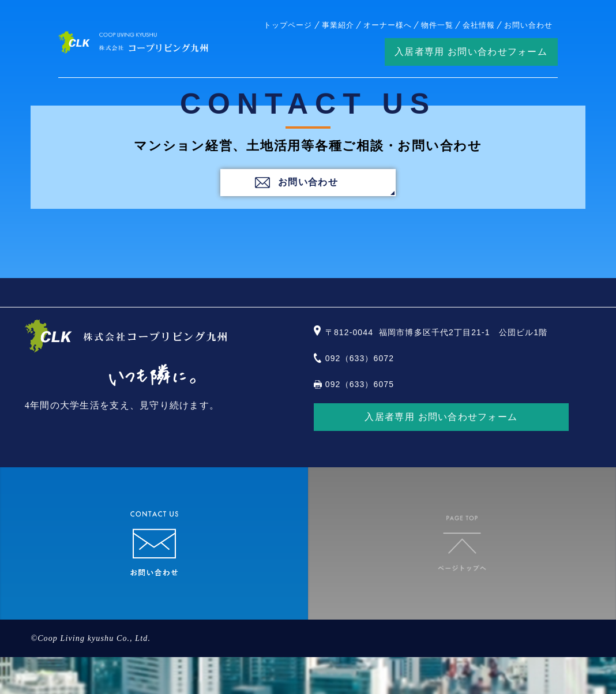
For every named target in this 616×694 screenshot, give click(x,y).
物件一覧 (437, 25)
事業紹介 (338, 25)
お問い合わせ (528, 25)
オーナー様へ (388, 25)
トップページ (288, 25)
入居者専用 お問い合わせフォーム (471, 52)
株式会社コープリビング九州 (133, 42)
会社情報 (479, 25)
